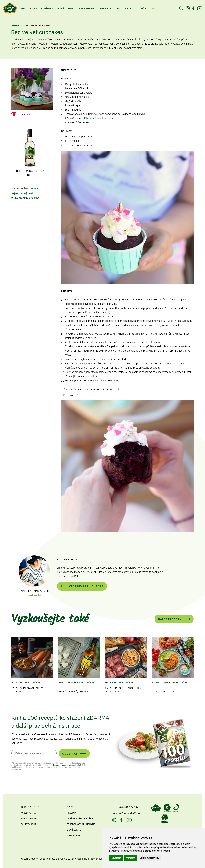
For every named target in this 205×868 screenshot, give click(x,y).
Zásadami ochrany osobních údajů (67, 765)
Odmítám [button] (131, 858)
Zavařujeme (65, 8)
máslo (25, 188)
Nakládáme (86, 8)
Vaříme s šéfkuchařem (80, 818)
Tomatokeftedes (163, 691)
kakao (15, 188)
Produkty (28, 8)
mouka (35, 188)
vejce (15, 193)
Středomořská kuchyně (81, 824)
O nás (70, 807)
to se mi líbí (24, 114)
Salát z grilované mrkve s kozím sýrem (28, 690)
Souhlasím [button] (116, 858)
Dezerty (15, 25)
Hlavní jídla (17, 682)
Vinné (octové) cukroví (74, 691)
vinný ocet (27, 193)
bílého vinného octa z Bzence (99, 118)
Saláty (28, 682)
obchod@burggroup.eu (126, 813)
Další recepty (170, 619)
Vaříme (46, 8)
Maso (121, 682)
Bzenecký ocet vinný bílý (30, 151)
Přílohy (156, 682)
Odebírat (70, 753)
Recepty (106, 8)
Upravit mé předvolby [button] (149, 858)
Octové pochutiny (76, 682)
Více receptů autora (86, 586)
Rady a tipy (125, 8)
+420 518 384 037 (128, 807)
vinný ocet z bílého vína (25, 198)
